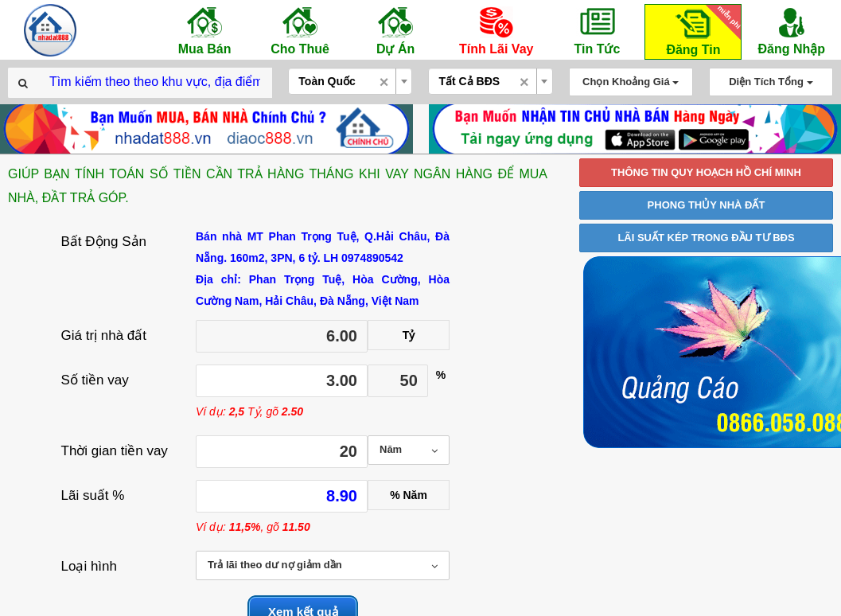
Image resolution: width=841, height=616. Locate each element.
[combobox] (350, 81)
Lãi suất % (93, 495)
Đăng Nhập (791, 30)
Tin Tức (597, 30)
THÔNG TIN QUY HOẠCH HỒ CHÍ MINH (706, 172)
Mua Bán (204, 30)
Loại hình (90, 566)
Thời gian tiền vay (115, 451)
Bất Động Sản (104, 242)
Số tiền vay (95, 380)
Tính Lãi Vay (496, 30)
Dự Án (395, 30)
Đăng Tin (701, 31)
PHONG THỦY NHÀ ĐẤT (707, 205)
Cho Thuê (300, 30)
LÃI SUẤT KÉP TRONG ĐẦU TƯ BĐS (706, 238)
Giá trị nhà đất (104, 335)
